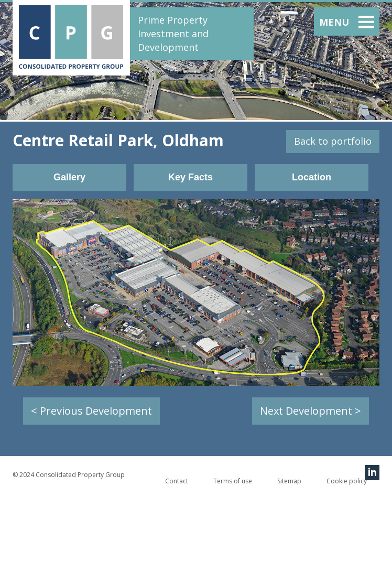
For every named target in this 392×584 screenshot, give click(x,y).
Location (312, 177)
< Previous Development (91, 411)
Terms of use (233, 481)
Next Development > (311, 411)
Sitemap (289, 481)
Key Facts (190, 177)
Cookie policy (347, 481)
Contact (177, 481)
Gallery (69, 177)
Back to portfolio (333, 141)
